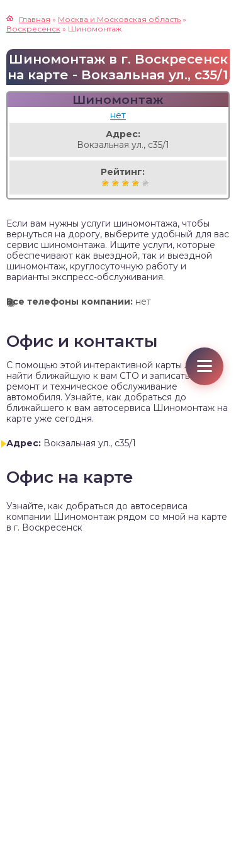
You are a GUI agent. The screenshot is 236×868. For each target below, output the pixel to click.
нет (118, 115)
